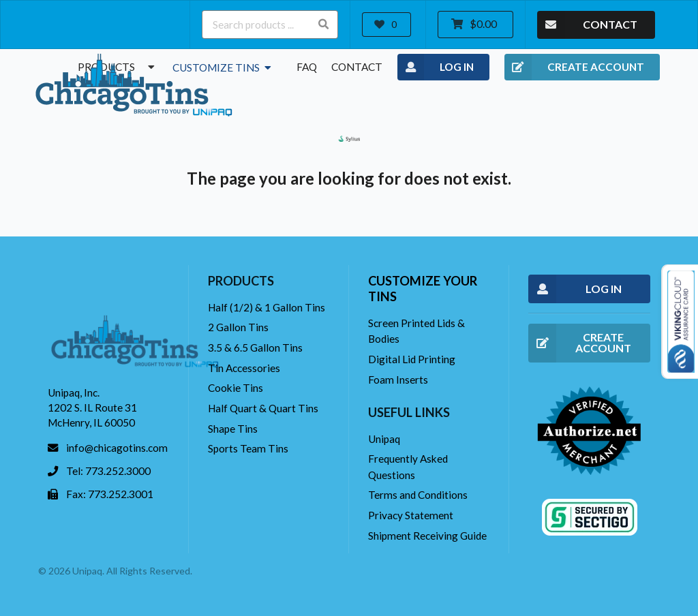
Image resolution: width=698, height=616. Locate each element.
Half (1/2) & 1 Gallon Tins (267, 307)
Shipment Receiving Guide (427, 536)
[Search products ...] (270, 25)
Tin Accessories (244, 368)
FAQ (307, 67)
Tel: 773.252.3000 (108, 471)
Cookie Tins (236, 388)
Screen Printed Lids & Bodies (416, 331)
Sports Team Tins (248, 448)
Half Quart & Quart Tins (263, 408)
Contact (357, 67)
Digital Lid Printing (412, 359)
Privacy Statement (411, 515)
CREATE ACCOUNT (574, 67)
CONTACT (587, 25)
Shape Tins (233, 429)
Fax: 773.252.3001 (110, 494)
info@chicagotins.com (117, 448)
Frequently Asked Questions (408, 466)
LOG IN (436, 67)
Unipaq (384, 439)
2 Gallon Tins (238, 327)
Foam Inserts (398, 380)
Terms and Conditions (418, 495)
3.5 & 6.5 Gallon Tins (255, 348)
